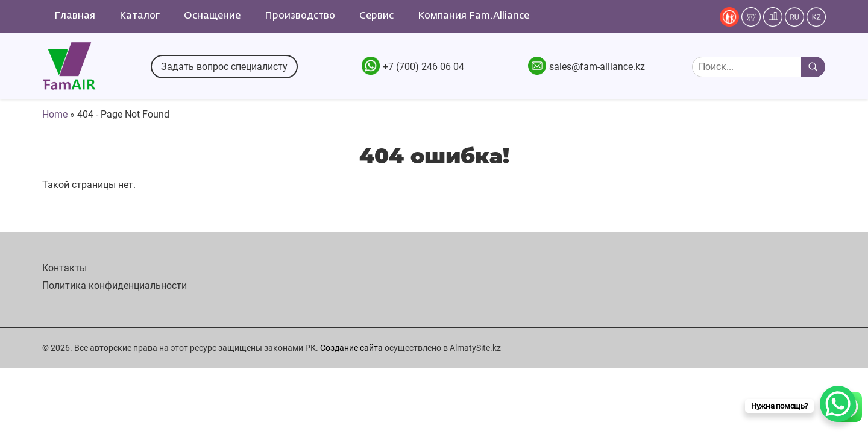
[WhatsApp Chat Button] (838, 404)
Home (55, 114)
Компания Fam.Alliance (473, 16)
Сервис (376, 16)
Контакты (64, 268)
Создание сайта (351, 348)
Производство (300, 16)
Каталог (140, 16)
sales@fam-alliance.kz (597, 67)
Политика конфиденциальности (115, 285)
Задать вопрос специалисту (224, 67)
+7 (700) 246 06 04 (423, 67)
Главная (75, 16)
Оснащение (212, 16)
